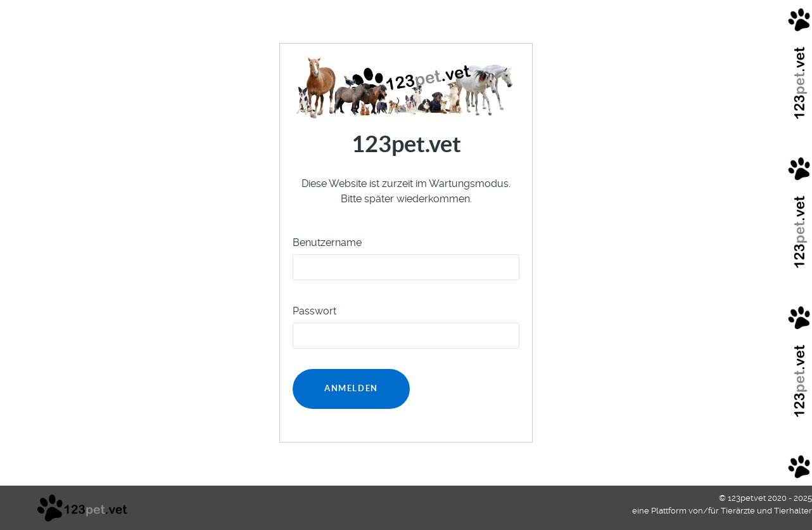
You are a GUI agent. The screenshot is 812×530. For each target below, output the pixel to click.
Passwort (314, 311)
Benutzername (327, 242)
